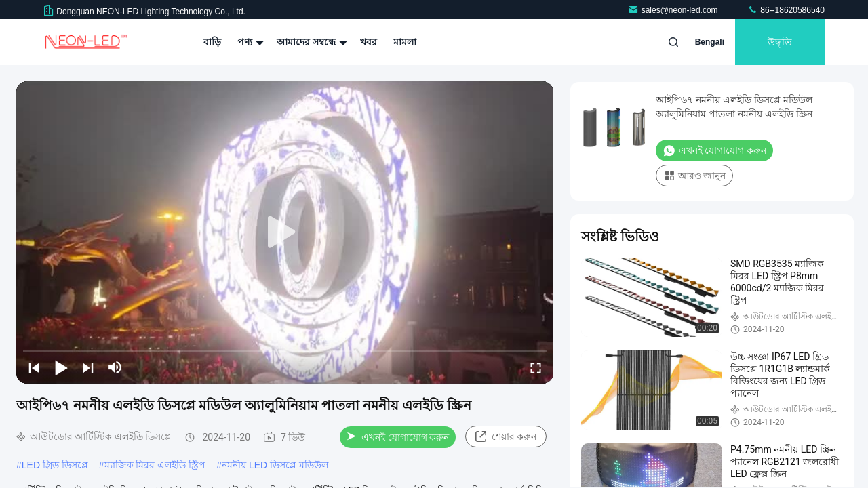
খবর (369, 42)
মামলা (405, 42)
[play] (285, 232)
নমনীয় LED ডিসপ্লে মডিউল (275, 465)
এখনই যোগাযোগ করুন (398, 437)
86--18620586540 (786, 10)
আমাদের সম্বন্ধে (310, 42)
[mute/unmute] (115, 367)
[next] (88, 367)
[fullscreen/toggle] (536, 367)
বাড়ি (212, 42)
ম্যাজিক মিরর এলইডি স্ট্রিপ (155, 465)
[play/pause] (61, 367)
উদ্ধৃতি (780, 42)
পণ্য (249, 42)
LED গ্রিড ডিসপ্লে (55, 465)
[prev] (34, 367)
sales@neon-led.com (674, 10)
